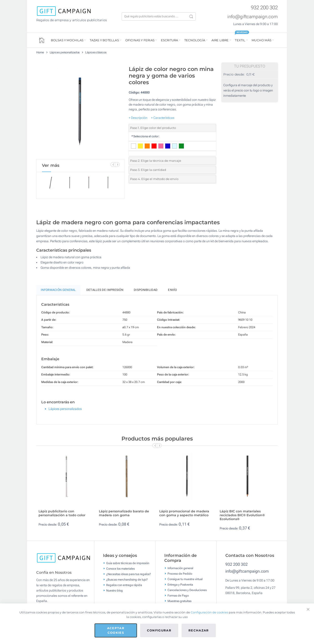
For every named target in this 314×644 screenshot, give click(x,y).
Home (40, 52)
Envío (172, 290)
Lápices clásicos (96, 52)
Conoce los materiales (120, 569)
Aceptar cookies (116, 630)
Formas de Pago (178, 595)
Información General (58, 290)
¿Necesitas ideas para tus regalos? (129, 574)
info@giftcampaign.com (253, 17)
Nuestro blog (115, 591)
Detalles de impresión (105, 290)
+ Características (163, 118)
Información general (180, 568)
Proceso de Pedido (180, 573)
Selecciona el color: (145, 136)
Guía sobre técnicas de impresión (128, 563)
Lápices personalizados (65, 52)
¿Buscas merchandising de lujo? (127, 580)
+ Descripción (138, 118)
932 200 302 (264, 8)
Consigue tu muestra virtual (185, 579)
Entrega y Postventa (180, 584)
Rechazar (199, 630)
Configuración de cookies (209, 612)
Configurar (159, 630)
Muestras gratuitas (179, 601)
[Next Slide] (117, 164)
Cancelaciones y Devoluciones (187, 590)
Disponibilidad (146, 290)
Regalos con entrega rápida (124, 585)
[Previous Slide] (113, 164)
